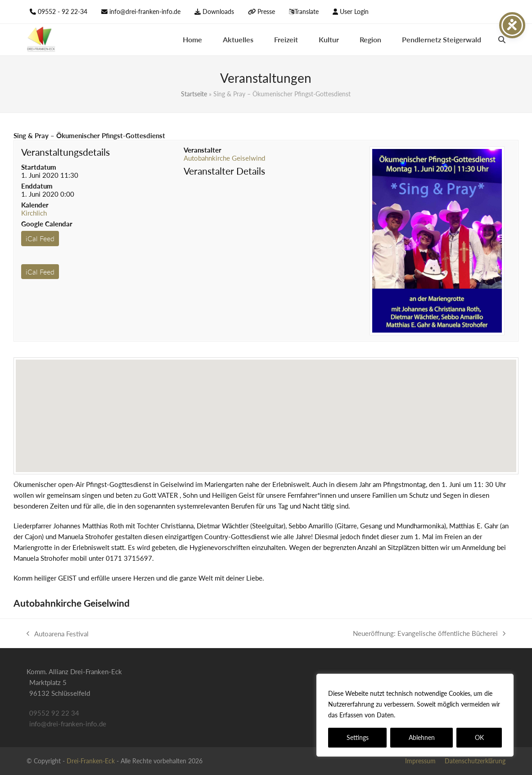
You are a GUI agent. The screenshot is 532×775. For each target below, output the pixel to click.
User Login (354, 11)
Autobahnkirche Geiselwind (224, 158)
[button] (502, 40)
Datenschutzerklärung (430, 715)
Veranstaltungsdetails (65, 152)
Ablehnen (422, 737)
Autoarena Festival (58, 634)
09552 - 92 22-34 (63, 11)
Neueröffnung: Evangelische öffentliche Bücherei (429, 634)
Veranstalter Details (224, 171)
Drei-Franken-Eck (91, 761)
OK (479, 737)
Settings (358, 737)
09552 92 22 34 (54, 713)
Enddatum (37, 186)
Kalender (35, 205)
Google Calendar (47, 224)
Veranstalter (203, 150)
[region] (415, 715)
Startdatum (39, 167)
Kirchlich (34, 213)
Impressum (420, 761)
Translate (307, 11)
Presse (266, 11)
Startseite (194, 94)
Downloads (218, 11)
